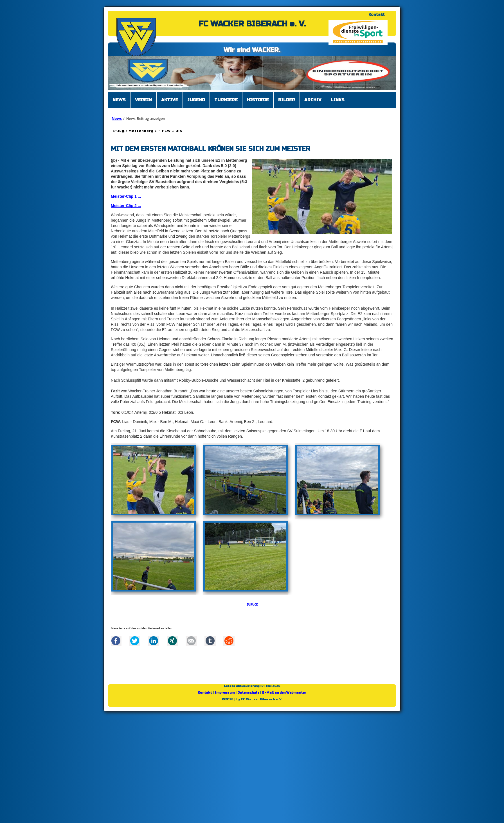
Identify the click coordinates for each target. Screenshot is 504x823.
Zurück (252, 604)
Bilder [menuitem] (287, 100)
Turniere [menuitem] (226, 100)
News (117, 118)
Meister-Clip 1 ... (126, 196)
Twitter (135, 641)
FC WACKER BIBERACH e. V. (252, 24)
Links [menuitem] (338, 100)
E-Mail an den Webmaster (284, 693)
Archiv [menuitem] (313, 100)
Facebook (116, 641)
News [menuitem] (119, 100)
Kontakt (377, 15)
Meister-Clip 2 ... (126, 206)
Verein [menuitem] (143, 100)
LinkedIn (154, 641)
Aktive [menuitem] (170, 100)
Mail (191, 641)
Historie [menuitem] (258, 100)
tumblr (210, 641)
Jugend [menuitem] (196, 100)
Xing (172, 641)
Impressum (225, 693)
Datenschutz (248, 693)
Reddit (229, 641)
